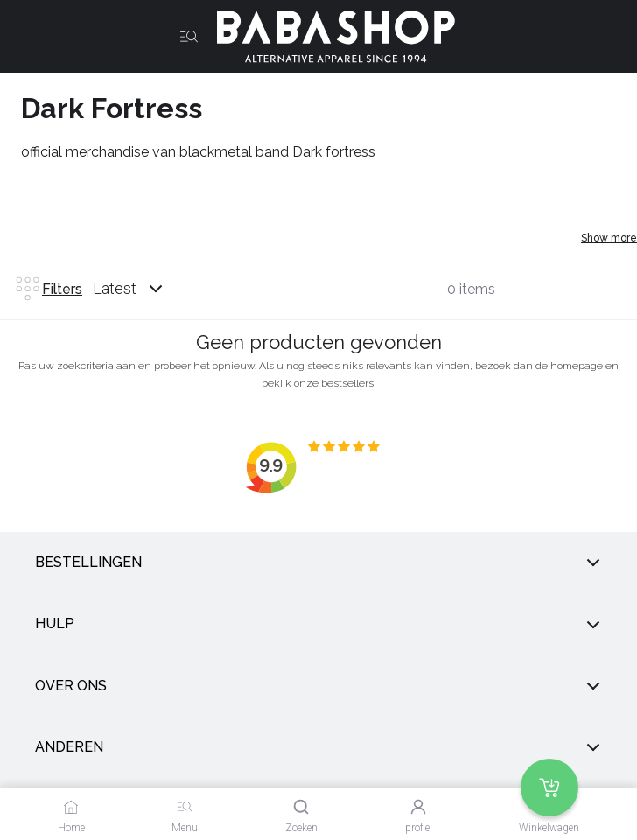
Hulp (318, 624)
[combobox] (144, 289)
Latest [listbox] (115, 288)
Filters (48, 289)
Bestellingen (318, 563)
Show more (609, 238)
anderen (318, 747)
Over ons (318, 686)
